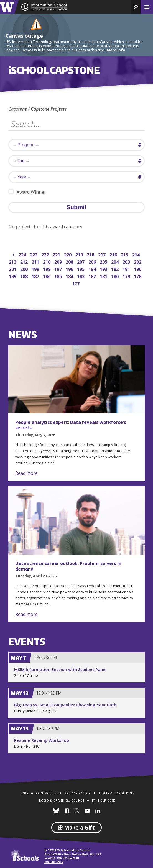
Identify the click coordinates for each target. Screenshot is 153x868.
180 (115, 276)
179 (127, 276)
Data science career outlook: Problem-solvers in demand (68, 566)
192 (115, 269)
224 (23, 254)
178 (138, 276)
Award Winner (27, 192)
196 (70, 269)
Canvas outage (24, 36)
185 (59, 276)
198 (47, 269)
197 (59, 269)
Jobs (24, 793)
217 (102, 254)
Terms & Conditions (116, 793)
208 (70, 261)
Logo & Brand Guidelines (62, 800)
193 (104, 269)
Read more (26, 473)
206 (93, 261)
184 (70, 276)
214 (137, 254)
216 (114, 254)
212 (25, 261)
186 (47, 276)
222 (46, 254)
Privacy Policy (77, 793)
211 (36, 261)
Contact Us (46, 793)
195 (81, 269)
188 (25, 276)
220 (68, 254)
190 (138, 269)
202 (138, 261)
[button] (136, 7)
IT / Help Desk (104, 800)
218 (91, 254)
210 (47, 261)
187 (36, 276)
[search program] (76, 145)
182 (93, 276)
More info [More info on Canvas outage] (116, 50)
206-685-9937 (54, 862)
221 (57, 254)
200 (25, 269)
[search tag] (76, 161)
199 (36, 269)
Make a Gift (76, 828)
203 (127, 261)
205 (104, 261)
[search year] (76, 177)
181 (104, 276)
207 (81, 261)
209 (59, 261)
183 (81, 276)
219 (80, 254)
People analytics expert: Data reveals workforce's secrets (71, 425)
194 (93, 269)
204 (115, 261)
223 (34, 254)
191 (127, 269)
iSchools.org (25, 856)
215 (125, 254)
